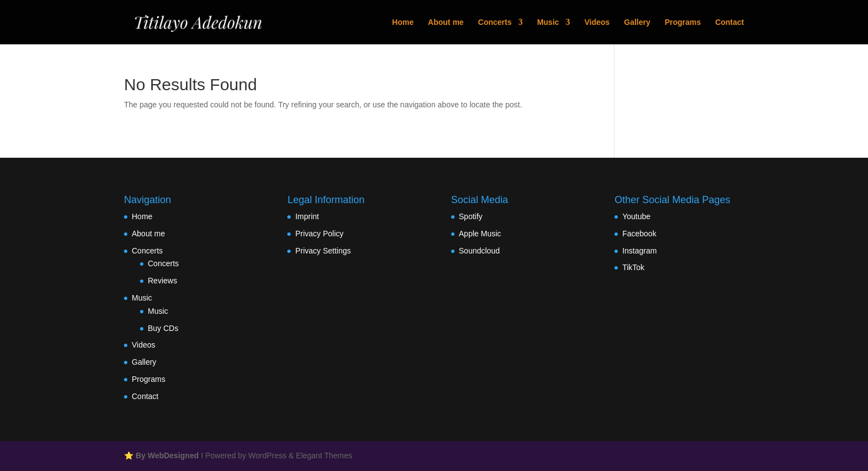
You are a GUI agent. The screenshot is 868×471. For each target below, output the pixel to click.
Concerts (495, 22)
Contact (730, 22)
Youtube (636, 216)
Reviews (162, 281)
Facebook (639, 234)
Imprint (307, 216)
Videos (597, 22)
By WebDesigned (167, 456)
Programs (683, 22)
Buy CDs (163, 328)
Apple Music (480, 234)
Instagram (639, 251)
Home (403, 22)
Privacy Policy (319, 234)
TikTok (633, 267)
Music (548, 22)
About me (446, 22)
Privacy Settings (323, 251)
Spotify (471, 216)
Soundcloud (479, 251)
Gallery (637, 22)
